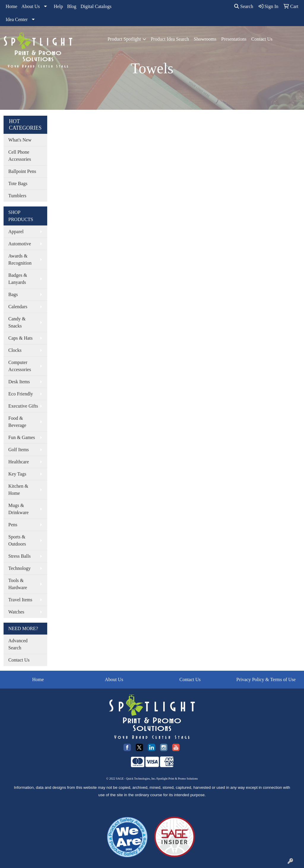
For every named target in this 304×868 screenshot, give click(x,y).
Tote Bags (18, 183)
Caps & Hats (20, 338)
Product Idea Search (170, 39)
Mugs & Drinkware (18, 509)
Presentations (234, 39)
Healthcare (19, 462)
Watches (16, 612)
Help (58, 6)
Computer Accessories (20, 366)
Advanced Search (18, 644)
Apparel (16, 232)
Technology (19, 568)
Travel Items (20, 600)
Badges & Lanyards (18, 279)
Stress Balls (19, 556)
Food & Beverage (17, 422)
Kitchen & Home (18, 490)
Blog (72, 6)
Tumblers (17, 196)
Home (11, 6)
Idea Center (17, 19)
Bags (13, 294)
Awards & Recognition (20, 259)
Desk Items (19, 382)
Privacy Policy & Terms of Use (266, 679)
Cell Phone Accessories (20, 156)
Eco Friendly (21, 394)
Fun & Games (22, 437)
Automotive (20, 244)
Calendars (18, 307)
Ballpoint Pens (22, 171)
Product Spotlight (124, 39)
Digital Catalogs (96, 6)
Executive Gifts (23, 406)
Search (244, 6)
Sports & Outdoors (17, 540)
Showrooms (205, 39)
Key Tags (17, 474)
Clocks (15, 350)
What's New (20, 140)
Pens (13, 525)
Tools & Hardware (18, 584)
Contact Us (262, 39)
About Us (31, 6)
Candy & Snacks (17, 322)
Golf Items (19, 450)
